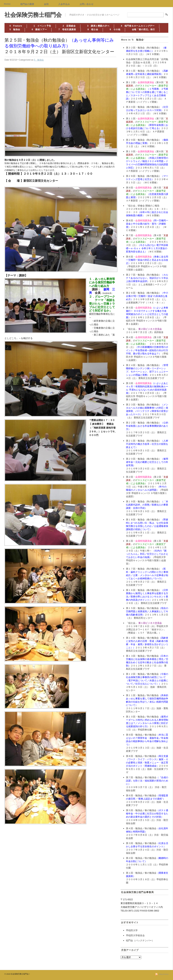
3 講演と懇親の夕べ (98, 26)
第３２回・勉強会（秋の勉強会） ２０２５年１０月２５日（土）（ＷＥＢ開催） (147, 51)
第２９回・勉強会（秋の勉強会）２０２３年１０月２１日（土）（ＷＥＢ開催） (147, 143)
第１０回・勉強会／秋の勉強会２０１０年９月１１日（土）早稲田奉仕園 (147, 723)
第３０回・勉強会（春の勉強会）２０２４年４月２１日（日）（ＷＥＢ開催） (147, 110)
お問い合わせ (87, 4)
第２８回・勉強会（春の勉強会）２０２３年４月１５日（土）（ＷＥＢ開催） (147, 179)
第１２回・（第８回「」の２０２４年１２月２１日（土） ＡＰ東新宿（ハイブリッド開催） (147, 92)
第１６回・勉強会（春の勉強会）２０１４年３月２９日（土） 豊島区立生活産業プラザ (147, 597)
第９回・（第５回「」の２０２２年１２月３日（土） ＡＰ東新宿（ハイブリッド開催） (147, 194)
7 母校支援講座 (67, 29)
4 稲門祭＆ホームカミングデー (138, 26)
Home (7, 4)
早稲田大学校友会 (135, 935)
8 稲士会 (93, 29)
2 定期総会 (69, 26)
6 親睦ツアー (39, 29)
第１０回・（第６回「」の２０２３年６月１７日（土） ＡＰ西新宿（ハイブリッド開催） (147, 161)
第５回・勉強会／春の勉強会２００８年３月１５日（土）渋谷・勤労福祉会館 (147, 817)
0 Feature (16, 26)
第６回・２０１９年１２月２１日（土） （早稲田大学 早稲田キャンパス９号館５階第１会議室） (147, 263)
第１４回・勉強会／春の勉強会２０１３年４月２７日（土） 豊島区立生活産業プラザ (147, 644)
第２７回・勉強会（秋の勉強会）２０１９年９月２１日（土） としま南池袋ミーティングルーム (147, 281)
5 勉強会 (15, 29)
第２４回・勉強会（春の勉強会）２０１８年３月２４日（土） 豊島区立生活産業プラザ (147, 372)
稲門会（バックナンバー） (140, 940)
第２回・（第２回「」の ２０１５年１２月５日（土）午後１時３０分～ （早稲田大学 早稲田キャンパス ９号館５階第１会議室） (147, 487)
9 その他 (115, 29)
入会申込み (64, 4)
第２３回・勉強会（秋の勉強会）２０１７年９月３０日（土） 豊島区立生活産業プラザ (147, 411)
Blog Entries (164, 974)
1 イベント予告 (42, 26)
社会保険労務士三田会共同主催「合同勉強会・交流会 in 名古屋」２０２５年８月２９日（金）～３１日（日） (147, 62)
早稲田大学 (132, 930)
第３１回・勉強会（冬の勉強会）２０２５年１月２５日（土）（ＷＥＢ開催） (147, 74)
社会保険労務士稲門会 (33, 15)
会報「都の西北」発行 (143, 29)
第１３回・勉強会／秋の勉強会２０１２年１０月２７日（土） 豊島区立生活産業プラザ (147, 662)
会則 (46, 4)
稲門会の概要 (27, 4)
